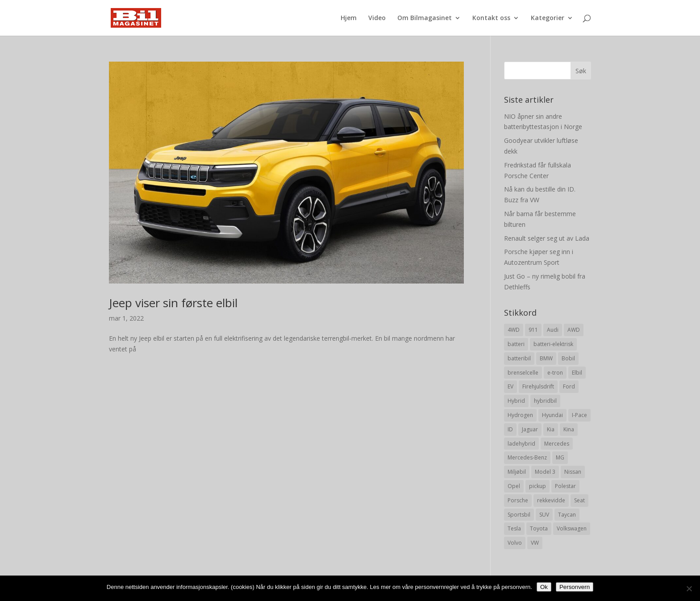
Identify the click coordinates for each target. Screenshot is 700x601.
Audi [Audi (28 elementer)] (553, 330)
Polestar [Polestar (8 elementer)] (565, 486)
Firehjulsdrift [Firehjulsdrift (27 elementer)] (538, 386)
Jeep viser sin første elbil (173, 303)
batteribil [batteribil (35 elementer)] (519, 358)
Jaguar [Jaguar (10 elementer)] (530, 429)
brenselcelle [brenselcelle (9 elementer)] (523, 373)
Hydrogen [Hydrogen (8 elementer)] (520, 415)
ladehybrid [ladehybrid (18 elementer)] (521, 444)
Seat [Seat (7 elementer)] (579, 500)
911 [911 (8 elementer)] (533, 330)
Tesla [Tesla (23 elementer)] (514, 528)
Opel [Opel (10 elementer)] (514, 486)
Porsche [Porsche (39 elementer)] (518, 500)
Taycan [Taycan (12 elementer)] (567, 515)
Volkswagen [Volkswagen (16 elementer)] (572, 528)
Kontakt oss (491, 18)
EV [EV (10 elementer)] (510, 386)
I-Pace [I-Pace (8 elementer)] (579, 415)
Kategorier (548, 18)
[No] (689, 588)
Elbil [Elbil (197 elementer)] (577, 373)
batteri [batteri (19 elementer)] (516, 344)
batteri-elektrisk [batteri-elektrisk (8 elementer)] (553, 344)
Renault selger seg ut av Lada (547, 238)
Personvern (575, 587)
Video (377, 18)
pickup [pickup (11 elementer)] (537, 486)
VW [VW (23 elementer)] (535, 543)
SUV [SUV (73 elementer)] (544, 515)
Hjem (349, 18)
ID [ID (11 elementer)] (510, 429)
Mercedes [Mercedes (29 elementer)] (557, 444)
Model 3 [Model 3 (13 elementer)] (545, 472)
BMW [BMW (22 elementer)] (546, 358)
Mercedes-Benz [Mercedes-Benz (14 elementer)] (527, 457)
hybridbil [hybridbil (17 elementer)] (545, 401)
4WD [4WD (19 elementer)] (514, 330)
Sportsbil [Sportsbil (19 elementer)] (519, 515)
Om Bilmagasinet (425, 18)
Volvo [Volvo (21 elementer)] (515, 543)
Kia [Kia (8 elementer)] (551, 429)
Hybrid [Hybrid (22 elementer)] (516, 401)
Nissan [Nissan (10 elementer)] (573, 472)
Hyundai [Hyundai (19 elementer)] (552, 415)
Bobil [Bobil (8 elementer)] (568, 358)
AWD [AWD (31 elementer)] (574, 330)
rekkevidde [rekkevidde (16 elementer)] (551, 500)
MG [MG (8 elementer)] (560, 457)
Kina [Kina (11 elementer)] (569, 429)
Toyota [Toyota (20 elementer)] (539, 528)
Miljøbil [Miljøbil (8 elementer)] (517, 472)
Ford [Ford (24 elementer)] (569, 386)
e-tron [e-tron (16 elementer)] (555, 373)
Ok (544, 587)
